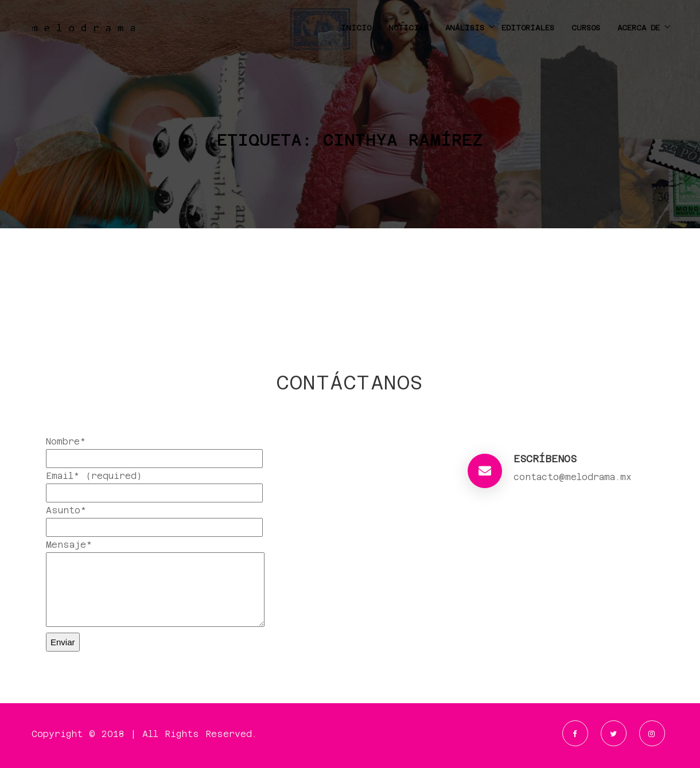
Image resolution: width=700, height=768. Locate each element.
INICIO (356, 28)
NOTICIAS (408, 28)
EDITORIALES (528, 28)
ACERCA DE (639, 28)
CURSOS (586, 28)
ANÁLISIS (465, 28)
